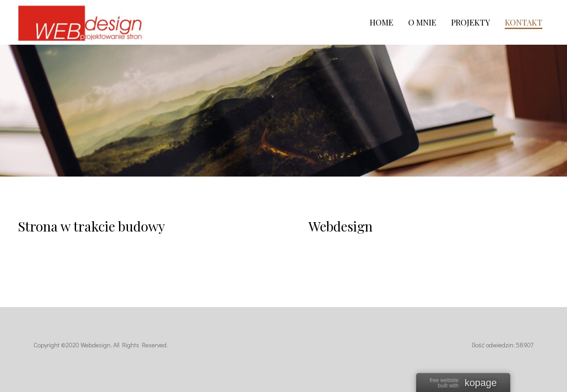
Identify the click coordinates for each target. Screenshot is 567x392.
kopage (481, 384)
